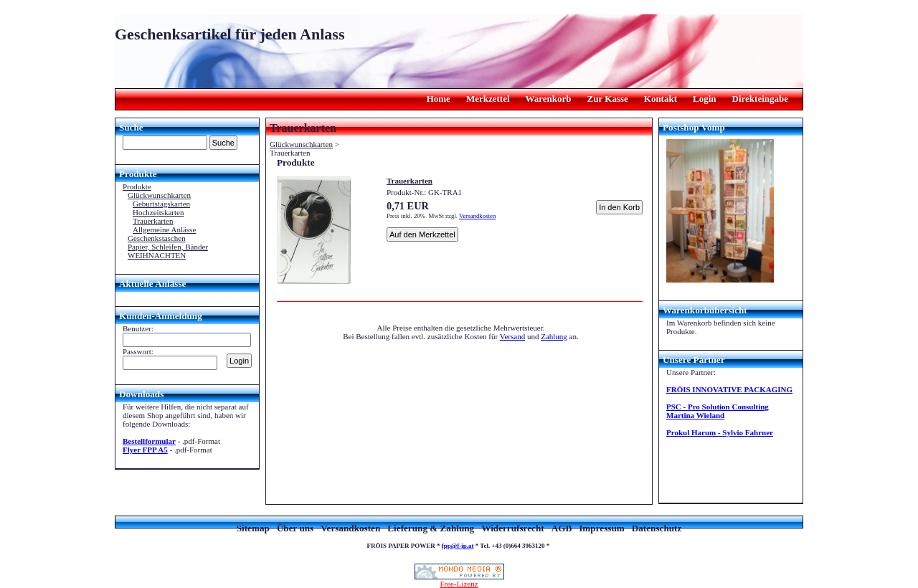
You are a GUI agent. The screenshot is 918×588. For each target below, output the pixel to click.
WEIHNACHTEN (157, 255)
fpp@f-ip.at (458, 546)
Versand (512, 336)
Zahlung (554, 336)
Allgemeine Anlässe (164, 229)
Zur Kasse (608, 99)
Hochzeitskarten (158, 212)
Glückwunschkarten (159, 195)
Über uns (295, 528)
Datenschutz (657, 528)
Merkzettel (488, 99)
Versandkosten (477, 216)
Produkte (137, 186)
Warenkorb (549, 99)
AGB (562, 528)
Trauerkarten (153, 221)
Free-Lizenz (459, 580)
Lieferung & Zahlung (431, 528)
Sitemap (253, 528)
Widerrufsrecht (512, 528)
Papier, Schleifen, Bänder (168, 247)
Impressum (602, 528)
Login (705, 99)
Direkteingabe (760, 99)
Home (439, 99)
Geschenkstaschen (157, 238)
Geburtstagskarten (161, 204)
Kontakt (661, 99)
